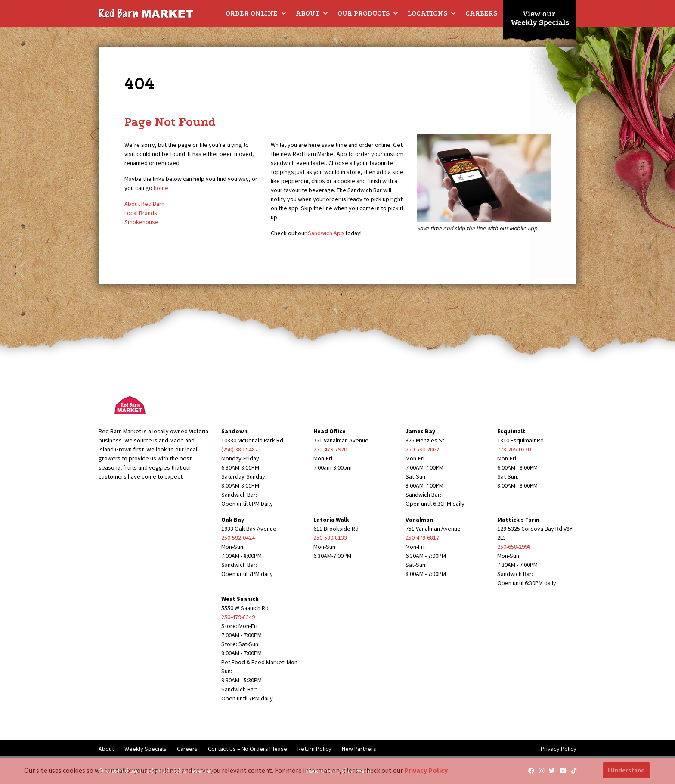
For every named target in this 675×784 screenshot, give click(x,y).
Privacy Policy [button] (426, 770)
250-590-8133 (330, 538)
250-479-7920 (330, 449)
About (312, 13)
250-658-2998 (514, 547)
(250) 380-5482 (240, 449)
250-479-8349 (238, 617)
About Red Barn (144, 204)
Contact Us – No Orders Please (248, 749)
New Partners (359, 749)
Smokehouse (141, 222)
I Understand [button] (626, 770)
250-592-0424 (238, 538)
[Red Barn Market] (146, 13)
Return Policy (314, 749)
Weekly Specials (146, 749)
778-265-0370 (514, 449)
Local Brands (141, 213)
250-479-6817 (422, 538)
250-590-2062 (422, 449)
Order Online (256, 13)
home (161, 188)
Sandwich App (326, 233)
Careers (481, 13)
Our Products (368, 13)
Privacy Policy (559, 749)
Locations (432, 13)
